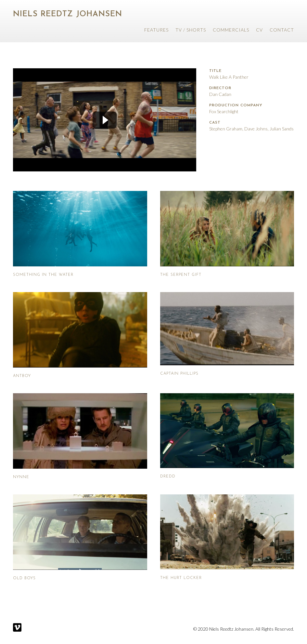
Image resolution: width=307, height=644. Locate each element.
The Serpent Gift (181, 275)
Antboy (22, 376)
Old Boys (24, 578)
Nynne (21, 477)
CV (259, 30)
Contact (282, 30)
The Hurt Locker (181, 578)
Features (156, 30)
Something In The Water (43, 275)
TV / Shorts (191, 30)
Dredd (168, 476)
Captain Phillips (179, 374)
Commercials (231, 30)
